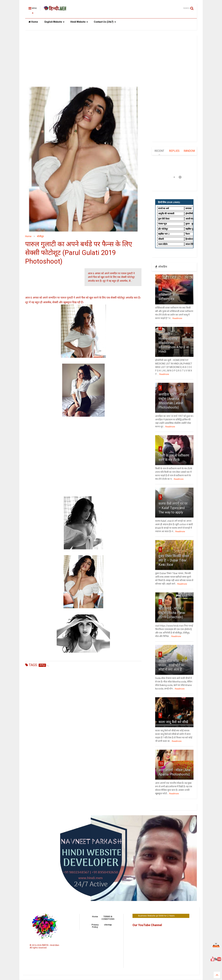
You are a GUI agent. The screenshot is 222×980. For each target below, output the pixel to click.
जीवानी (161, 239)
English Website (54, 22)
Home (33, 22)
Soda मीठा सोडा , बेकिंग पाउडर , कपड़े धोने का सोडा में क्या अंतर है (173, 665)
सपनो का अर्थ (163, 208)
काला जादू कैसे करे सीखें (173, 722)
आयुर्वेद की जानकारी (166, 214)
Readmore (177, 318)
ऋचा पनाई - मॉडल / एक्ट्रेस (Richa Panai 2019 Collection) (172, 613)
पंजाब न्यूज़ (162, 224)
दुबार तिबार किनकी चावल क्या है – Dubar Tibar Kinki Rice (174, 560)
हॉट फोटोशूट (163, 229)
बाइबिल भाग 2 (164, 234)
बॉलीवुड (40, 236)
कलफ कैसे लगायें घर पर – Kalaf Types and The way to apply (173, 508)
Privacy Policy (95, 926)
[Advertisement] (83, 58)
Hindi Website (79, 22)
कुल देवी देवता (164, 219)
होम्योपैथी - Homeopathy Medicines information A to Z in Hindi (174, 343)
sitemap (108, 925)
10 (161, 763)
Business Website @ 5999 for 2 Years (156, 916)
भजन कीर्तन (163, 244)
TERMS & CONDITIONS (108, 918)
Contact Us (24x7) (105, 22)
